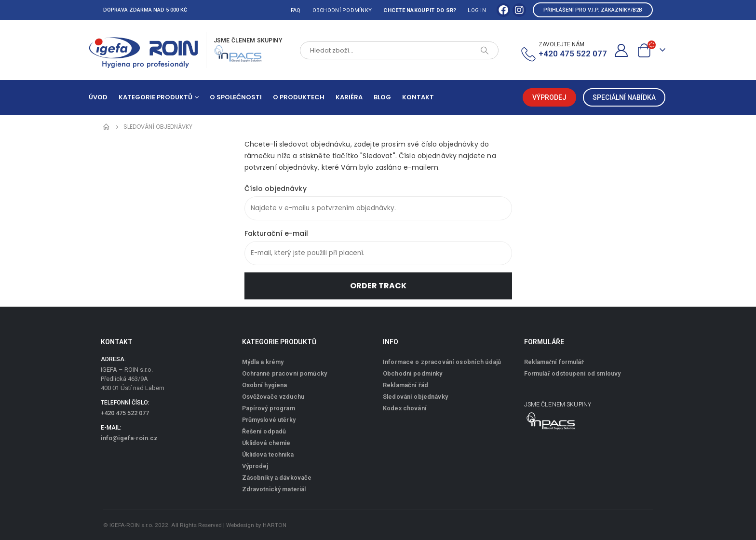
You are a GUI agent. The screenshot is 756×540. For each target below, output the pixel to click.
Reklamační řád (405, 385)
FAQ (296, 10)
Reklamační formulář (554, 362)
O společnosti (236, 97)
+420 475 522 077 (125, 413)
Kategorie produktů (155, 97)
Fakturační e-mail (276, 233)
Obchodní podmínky (342, 10)
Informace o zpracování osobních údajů (442, 362)
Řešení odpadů (264, 431)
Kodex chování (405, 408)
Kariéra (349, 97)
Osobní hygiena (265, 385)
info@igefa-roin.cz (129, 438)
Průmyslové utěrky (269, 420)
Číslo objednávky (276, 189)
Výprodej (255, 466)
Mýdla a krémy (263, 362)
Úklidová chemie (266, 443)
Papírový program (269, 408)
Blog (382, 97)
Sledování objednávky (415, 397)
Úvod (98, 97)
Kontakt (418, 97)
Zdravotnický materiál (274, 489)
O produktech (299, 97)
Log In (477, 10)
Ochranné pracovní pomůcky (285, 373)
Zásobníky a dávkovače (277, 478)
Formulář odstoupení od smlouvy (573, 373)
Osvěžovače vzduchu (273, 397)
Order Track (378, 286)
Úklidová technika (268, 454)
